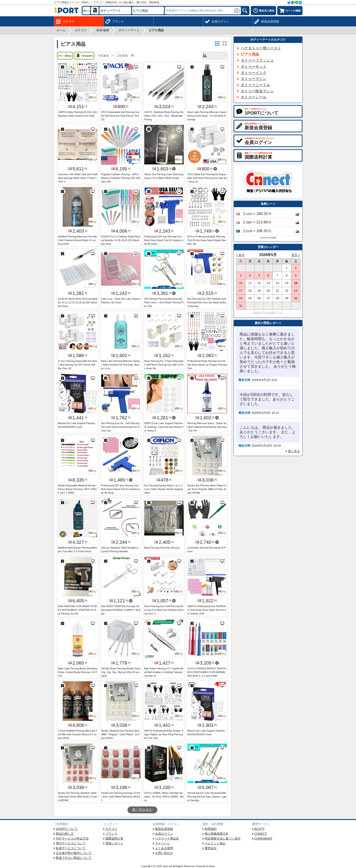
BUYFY (259, 829)
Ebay (212, 866)
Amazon (84, 56)
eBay (65, 56)
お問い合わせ (164, 853)
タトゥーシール (254, 97)
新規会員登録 (164, 829)
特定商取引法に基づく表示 (223, 838)
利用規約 (211, 829)
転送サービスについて (71, 848)
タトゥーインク (254, 73)
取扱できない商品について (74, 858)
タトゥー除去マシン (257, 91)
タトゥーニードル (255, 85)
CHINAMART (263, 838)
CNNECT (261, 834)
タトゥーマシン (254, 79)
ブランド (111, 834)
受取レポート (114, 843)
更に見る (294, 451)
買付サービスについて (71, 843)
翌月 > (296, 255)
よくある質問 (164, 848)
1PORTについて (67, 829)
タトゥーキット (254, 66)
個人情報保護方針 (217, 834)
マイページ (162, 843)
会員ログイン (164, 834)
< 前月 (240, 255)
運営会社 (211, 848)
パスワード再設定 (167, 838)
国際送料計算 (114, 838)
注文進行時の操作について (74, 853)
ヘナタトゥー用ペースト (261, 48)
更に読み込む (142, 810)
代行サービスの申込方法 (72, 838)
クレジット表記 (215, 843)
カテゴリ (111, 829)
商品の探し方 (65, 834)
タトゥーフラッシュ (257, 60)
